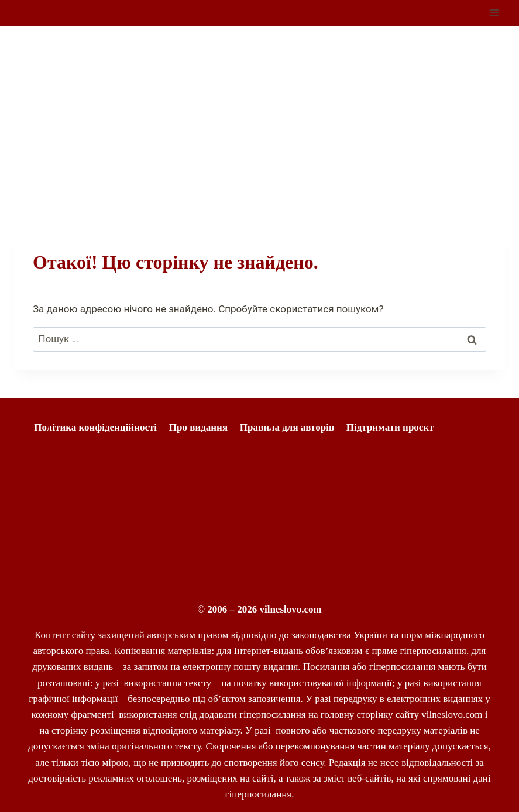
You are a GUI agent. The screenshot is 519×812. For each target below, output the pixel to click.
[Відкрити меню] (494, 13)
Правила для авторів (287, 427)
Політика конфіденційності (95, 427)
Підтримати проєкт (390, 427)
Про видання (198, 427)
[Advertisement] (259, 113)
